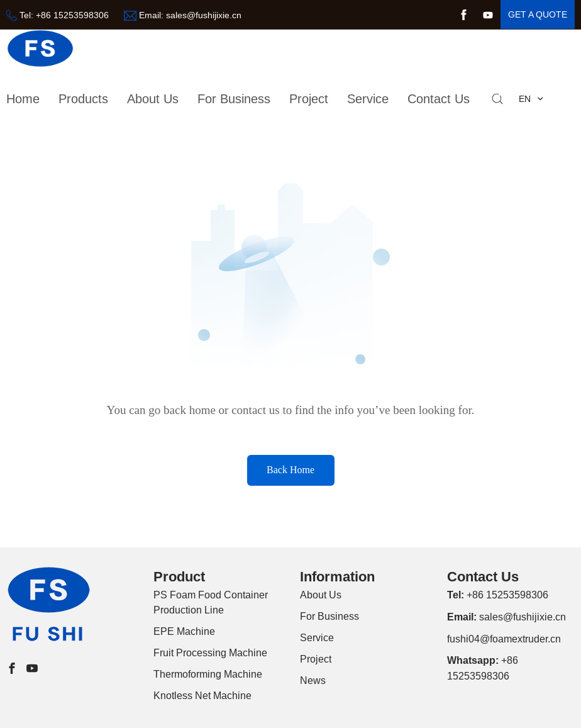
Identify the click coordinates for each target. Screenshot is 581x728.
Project (309, 98)
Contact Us (439, 98)
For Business (234, 98)
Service (368, 98)
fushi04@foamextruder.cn (504, 639)
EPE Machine (184, 631)
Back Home (290, 470)
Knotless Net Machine (202, 695)
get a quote (538, 14)
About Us (321, 595)
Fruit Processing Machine (210, 652)
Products (83, 98)
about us (153, 98)
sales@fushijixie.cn (204, 15)
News (313, 680)
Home (23, 98)
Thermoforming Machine (208, 674)
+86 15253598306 (72, 15)
